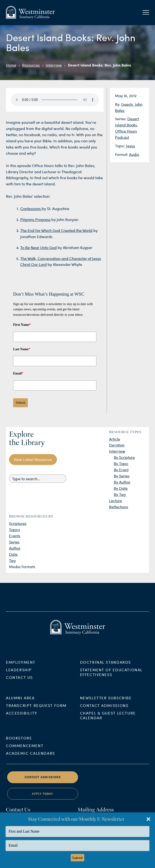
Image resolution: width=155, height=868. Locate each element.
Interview (54, 65)
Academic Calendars (30, 759)
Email (18, 373)
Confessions (31, 209)
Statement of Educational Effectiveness (111, 678)
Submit (20, 403)
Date (13, 554)
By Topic (121, 463)
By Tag (120, 494)
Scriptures (18, 523)
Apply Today (42, 799)
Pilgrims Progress (35, 219)
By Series (122, 476)
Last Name (22, 349)
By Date (121, 488)
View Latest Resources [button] (33, 459)
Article (115, 439)
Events (15, 536)
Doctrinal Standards (105, 668)
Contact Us (19, 683)
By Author (122, 482)
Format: (122, 154)
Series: (121, 119)
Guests (127, 104)
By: (118, 104)
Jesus (131, 146)
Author (15, 548)
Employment (21, 668)
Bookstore (19, 744)
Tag (12, 560)
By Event (121, 470)
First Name (22, 325)
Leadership (19, 675)
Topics (15, 530)
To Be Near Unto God (38, 247)
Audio (134, 154)
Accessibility (22, 718)
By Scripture (124, 457)
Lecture (115, 501)
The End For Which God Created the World (56, 230)
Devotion (117, 445)
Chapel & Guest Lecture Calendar (108, 721)
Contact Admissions (104, 711)
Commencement (25, 751)
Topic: (121, 146)
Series (14, 542)
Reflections (119, 507)
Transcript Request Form (36, 711)
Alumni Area (20, 703)
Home (11, 65)
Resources (31, 65)
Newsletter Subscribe (106, 703)
